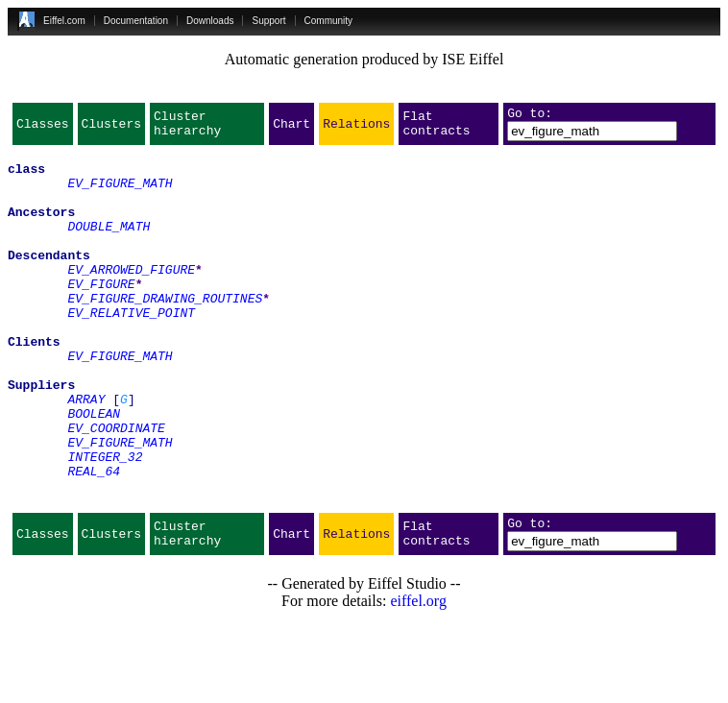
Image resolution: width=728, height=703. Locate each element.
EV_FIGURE (101, 315)
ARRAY (86, 453)
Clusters (111, 129)
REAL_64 (94, 540)
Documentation (136, 21)
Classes (43, 129)
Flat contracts (436, 129)
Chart (291, 129)
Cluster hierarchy (187, 129)
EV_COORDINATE (116, 488)
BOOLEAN (94, 471)
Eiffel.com (64, 21)
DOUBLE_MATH (109, 246)
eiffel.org (418, 679)
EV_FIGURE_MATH (120, 194)
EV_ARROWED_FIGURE (131, 298)
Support (268, 21)
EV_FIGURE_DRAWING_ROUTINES (165, 332)
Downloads (210, 21)
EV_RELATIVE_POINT (131, 350)
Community (329, 21)
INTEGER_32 (105, 522)
